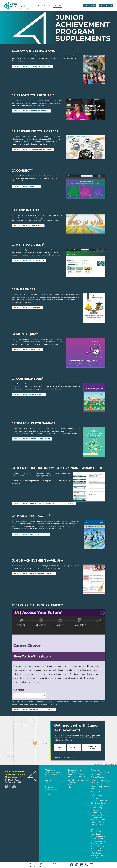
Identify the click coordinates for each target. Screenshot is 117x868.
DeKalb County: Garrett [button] (100, 801)
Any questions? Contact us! (64, 757)
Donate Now (89, 6)
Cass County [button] (96, 798)
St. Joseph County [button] (98, 841)
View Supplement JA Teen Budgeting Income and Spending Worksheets (44, 503)
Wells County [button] (96, 851)
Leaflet (95, 764)
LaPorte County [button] (97, 824)
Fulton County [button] (97, 808)
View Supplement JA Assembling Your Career (33, 149)
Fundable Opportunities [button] (100, 772)
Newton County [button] (97, 832)
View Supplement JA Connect (26, 186)
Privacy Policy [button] (35, 864)
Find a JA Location (98, 858)
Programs (58, 6)
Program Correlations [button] (77, 776)
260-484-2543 (10, 787)
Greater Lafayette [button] (98, 813)
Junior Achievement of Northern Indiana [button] (100, 783)
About (46, 6)
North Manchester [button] (98, 836)
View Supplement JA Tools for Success (31, 534)
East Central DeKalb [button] (99, 803)
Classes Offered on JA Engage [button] (54, 776)
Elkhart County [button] (97, 805)
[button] (50, 6)
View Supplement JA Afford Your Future (31, 111)
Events (69, 6)
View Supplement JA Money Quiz (27, 350)
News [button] (48, 794)
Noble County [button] (96, 834)
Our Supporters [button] (97, 775)
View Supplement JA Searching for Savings (32, 439)
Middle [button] (71, 785)
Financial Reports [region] (98, 777)
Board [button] (48, 785)
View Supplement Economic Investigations (32, 66)
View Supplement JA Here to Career (29, 260)
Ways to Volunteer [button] (53, 772)
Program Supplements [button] (77, 774)
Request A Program (91, 747)
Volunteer (74, 747)
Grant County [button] (96, 810)
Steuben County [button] (97, 846)
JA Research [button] (50, 787)
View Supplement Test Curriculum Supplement (34, 709)
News (77, 6)
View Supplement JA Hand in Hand (28, 226)
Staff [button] (47, 782)
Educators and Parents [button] (75, 771)
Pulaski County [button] (97, 839)
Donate (60, 747)
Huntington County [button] (99, 815)
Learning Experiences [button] (78, 780)
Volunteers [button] (50, 770)
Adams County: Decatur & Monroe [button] (100, 788)
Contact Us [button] (10, 785)
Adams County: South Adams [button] (99, 792)
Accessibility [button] (45, 864)
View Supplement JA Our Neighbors (29, 394)
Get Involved (106, 6)
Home (38, 6)
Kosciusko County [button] (98, 820)
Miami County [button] (96, 829)
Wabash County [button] (97, 848)
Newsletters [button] (50, 792)
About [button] (48, 780)
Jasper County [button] (96, 817)
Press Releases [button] (51, 789)
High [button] (70, 787)
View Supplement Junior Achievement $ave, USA (34, 574)
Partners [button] (95, 770)
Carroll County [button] (97, 796)
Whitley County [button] (97, 855)
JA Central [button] (37, 866)
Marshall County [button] (97, 827)
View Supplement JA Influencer (27, 307)
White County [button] (96, 853)
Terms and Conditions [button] (21, 864)
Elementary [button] (73, 782)
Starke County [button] (97, 844)
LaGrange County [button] (98, 822)
